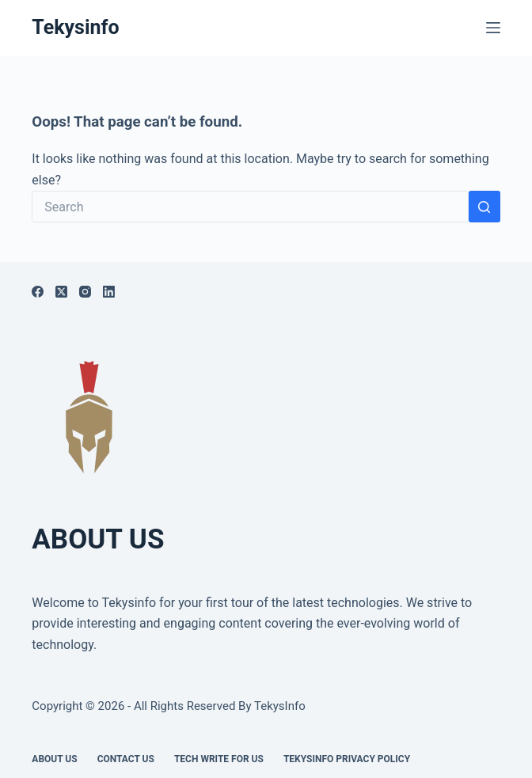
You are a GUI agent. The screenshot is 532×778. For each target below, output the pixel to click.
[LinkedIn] (109, 292)
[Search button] (484, 207)
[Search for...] (250, 207)
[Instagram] (85, 292)
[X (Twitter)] (61, 292)
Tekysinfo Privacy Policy (347, 759)
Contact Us (126, 759)
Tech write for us (219, 759)
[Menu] (493, 28)
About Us (54, 759)
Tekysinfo (75, 27)
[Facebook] (38, 292)
